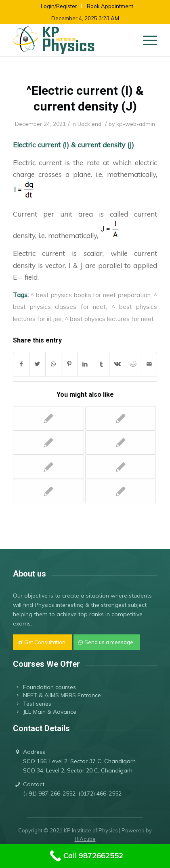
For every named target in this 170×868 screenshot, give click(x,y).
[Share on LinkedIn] (85, 364)
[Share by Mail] (149, 364)
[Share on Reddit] (133, 364)
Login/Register (59, 6)
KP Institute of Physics (91, 830)
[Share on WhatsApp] (54, 364)
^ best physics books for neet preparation (90, 295)
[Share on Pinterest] (69, 364)
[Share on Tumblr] (101, 364)
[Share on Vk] (117, 364)
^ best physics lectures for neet (109, 319)
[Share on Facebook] (21, 364)
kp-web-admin (136, 124)
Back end (89, 124)
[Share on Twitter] (37, 364)
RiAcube (85, 839)
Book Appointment (110, 6)
